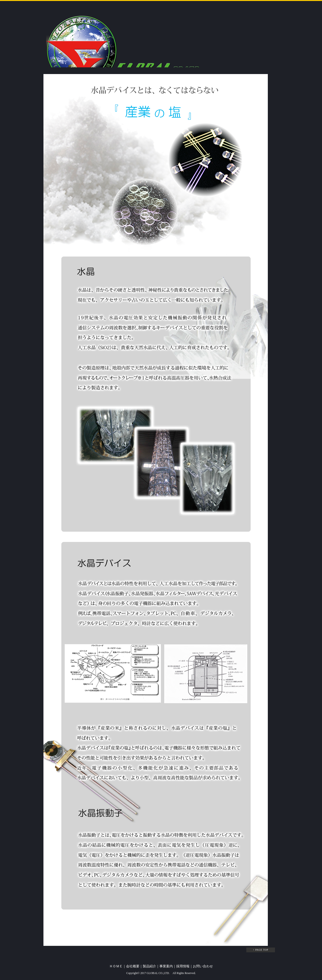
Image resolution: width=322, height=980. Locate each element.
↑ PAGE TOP (261, 950)
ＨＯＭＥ (116, 966)
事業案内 (166, 966)
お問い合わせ (203, 966)
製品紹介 (149, 966)
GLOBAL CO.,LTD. (158, 973)
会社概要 (133, 966)
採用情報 (183, 966)
